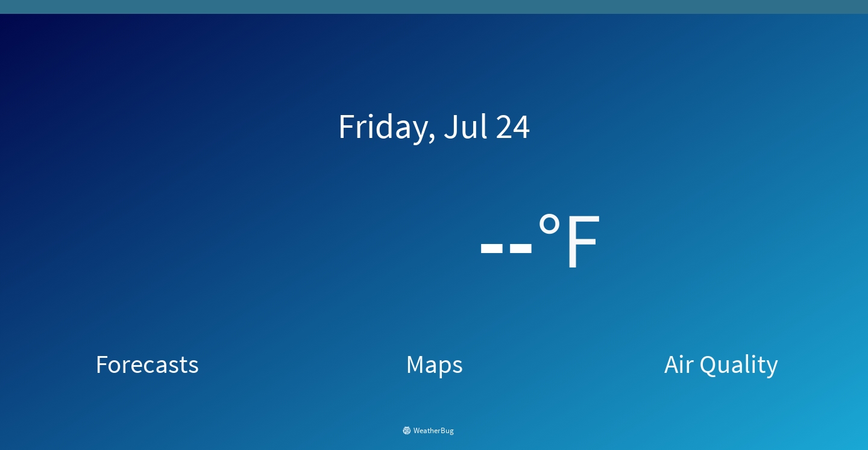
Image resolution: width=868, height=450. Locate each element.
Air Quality (721, 364)
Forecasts (147, 364)
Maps (434, 364)
